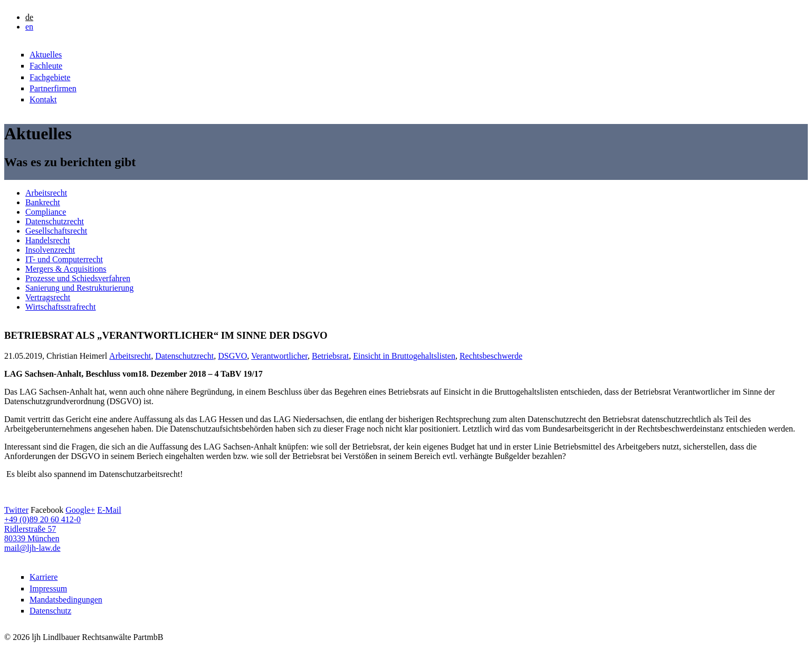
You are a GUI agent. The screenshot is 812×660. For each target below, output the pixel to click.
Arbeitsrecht (46, 193)
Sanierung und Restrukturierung (79, 288)
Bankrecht (43, 202)
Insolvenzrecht (50, 250)
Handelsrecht (47, 240)
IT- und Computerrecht (64, 259)
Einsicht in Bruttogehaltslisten (404, 356)
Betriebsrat (330, 356)
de (29, 17)
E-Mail (109, 510)
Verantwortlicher (279, 356)
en (29, 27)
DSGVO (232, 356)
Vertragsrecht (48, 297)
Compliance (46, 212)
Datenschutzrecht (55, 221)
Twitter (16, 510)
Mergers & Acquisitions (66, 269)
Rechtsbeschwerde (491, 356)
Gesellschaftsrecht (56, 231)
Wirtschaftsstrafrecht (61, 307)
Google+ (80, 510)
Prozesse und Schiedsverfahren (78, 278)
